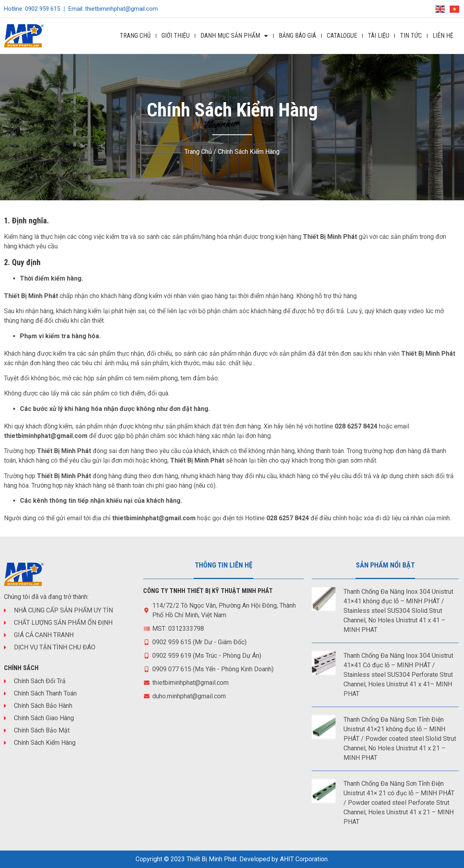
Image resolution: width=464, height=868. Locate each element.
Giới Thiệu (176, 36)
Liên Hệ (443, 36)
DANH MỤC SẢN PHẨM (234, 36)
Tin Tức (411, 36)
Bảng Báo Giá (297, 36)
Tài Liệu (379, 36)
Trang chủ (198, 152)
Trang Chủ (135, 36)
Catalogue (342, 36)
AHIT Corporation (304, 859)
